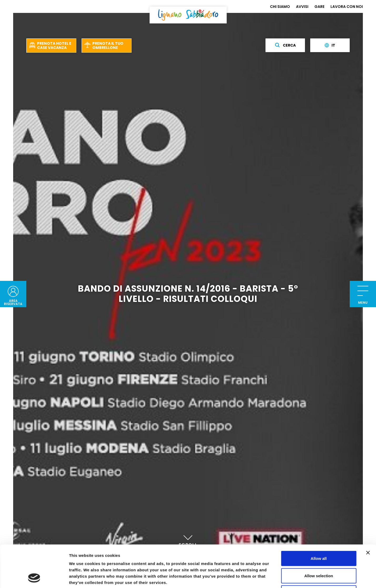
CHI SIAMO (280, 7)
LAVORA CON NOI (347, 7)
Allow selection (319, 536)
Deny (319, 553)
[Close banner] (368, 513)
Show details (276, 578)
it (330, 45)
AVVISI (302, 7)
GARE (319, 7)
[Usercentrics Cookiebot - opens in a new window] (34, 578)
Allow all (319, 519)
